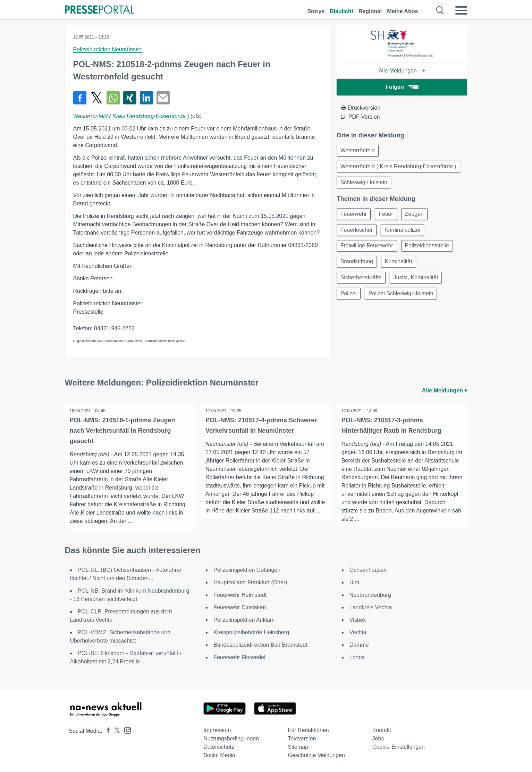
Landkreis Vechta (371, 607)
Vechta (358, 632)
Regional (370, 11)
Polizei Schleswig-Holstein (403, 300)
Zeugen (418, 216)
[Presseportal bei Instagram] (125, 730)
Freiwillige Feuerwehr (368, 250)
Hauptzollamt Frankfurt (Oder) (250, 582)
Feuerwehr (354, 216)
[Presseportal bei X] (115, 731)
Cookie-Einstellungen (399, 747)
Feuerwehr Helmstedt (240, 595)
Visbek (358, 620)
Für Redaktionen (308, 730)
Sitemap (298, 747)
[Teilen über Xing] (130, 98)
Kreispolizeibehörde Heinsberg (251, 632)
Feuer (388, 216)
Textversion (302, 739)
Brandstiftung (357, 266)
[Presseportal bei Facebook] (106, 731)
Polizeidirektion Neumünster (108, 49)
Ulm (354, 582)
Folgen (402, 87)
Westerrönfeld (358, 151)
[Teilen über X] (96, 98)
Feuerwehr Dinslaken (240, 607)
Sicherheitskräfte (362, 283)
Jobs (378, 739)
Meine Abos (402, 11)
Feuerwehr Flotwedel (239, 657)
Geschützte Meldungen (316, 755)
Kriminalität (401, 266)
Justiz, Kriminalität (418, 283)
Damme (359, 645)
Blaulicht (341, 11)
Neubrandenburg (370, 595)
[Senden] (163, 98)
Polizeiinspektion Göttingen (247, 570)
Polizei (349, 300)
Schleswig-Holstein (365, 184)
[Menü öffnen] (461, 10)
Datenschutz (219, 747)
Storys (316, 11)
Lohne (357, 657)
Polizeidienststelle (429, 250)
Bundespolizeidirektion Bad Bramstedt (260, 645)
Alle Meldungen (402, 71)
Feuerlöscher (357, 233)
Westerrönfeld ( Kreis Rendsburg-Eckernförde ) (131, 116)
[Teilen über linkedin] (146, 98)
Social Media (219, 755)
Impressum (217, 730)
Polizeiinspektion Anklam (244, 620)
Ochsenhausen (368, 570)
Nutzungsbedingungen (231, 739)
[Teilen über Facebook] (80, 98)
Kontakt (382, 730)
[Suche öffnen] (440, 10)
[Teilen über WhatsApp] (113, 98)
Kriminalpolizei (404, 233)
